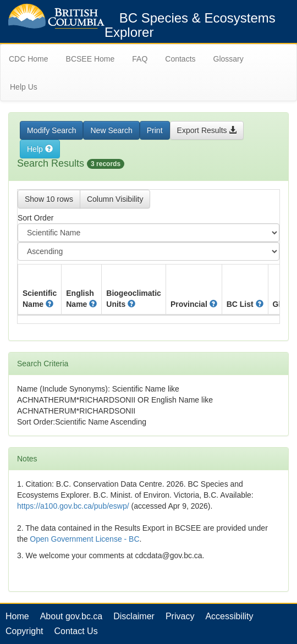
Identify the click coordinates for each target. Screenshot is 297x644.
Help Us (24, 87)
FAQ (140, 59)
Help (40, 149)
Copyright (24, 631)
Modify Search (51, 130)
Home (17, 616)
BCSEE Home (90, 59)
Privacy (180, 616)
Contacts (180, 59)
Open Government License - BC (84, 539)
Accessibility (229, 616)
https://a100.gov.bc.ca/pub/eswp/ (73, 506)
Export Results (207, 130)
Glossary (229, 59)
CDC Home (29, 59)
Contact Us (76, 631)
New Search (111, 130)
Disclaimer (134, 616)
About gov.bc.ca (71, 616)
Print (155, 130)
